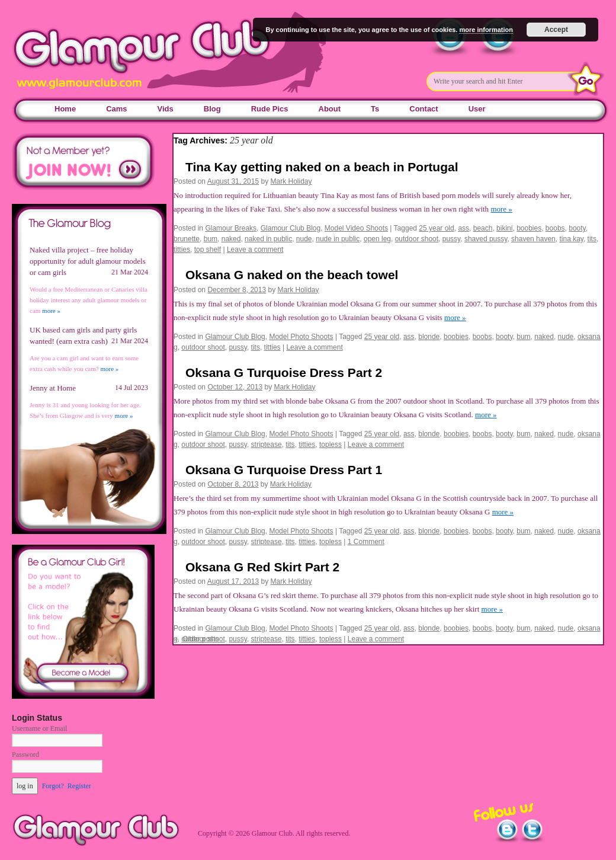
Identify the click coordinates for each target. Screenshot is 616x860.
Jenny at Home (53, 388)
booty (577, 228)
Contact (423, 109)
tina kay (571, 239)
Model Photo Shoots (301, 337)
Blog (212, 109)
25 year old (436, 228)
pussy (451, 239)
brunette (187, 239)
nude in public (338, 239)
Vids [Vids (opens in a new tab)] (166, 109)
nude (304, 239)
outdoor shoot (417, 239)
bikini (504, 228)
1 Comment (366, 542)
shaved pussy (486, 239)
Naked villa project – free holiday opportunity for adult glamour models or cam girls (88, 261)
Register (79, 786)
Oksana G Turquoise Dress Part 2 (284, 373)
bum (211, 239)
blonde (429, 337)
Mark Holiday (291, 181)
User (477, 109)
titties (182, 250)
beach (483, 228)
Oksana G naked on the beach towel (292, 275)
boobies (529, 228)
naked (231, 239)
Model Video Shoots (356, 228)
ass (463, 228)
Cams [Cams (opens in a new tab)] (116, 109)
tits (592, 239)
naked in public (268, 239)
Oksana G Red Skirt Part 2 (262, 567)
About (330, 109)
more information (486, 30)
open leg (377, 239)
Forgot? (53, 786)
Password (25, 755)
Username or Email (39, 728)
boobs (555, 228)
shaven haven (533, 239)
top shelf (208, 250)
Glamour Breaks (231, 228)
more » (501, 209)
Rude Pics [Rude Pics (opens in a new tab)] (270, 109)
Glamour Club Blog (291, 228)
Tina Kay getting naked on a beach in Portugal (322, 167)
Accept (556, 30)
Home (65, 109)
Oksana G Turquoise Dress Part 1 (284, 470)
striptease (267, 445)
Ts (375, 109)
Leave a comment (255, 250)
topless (331, 445)
